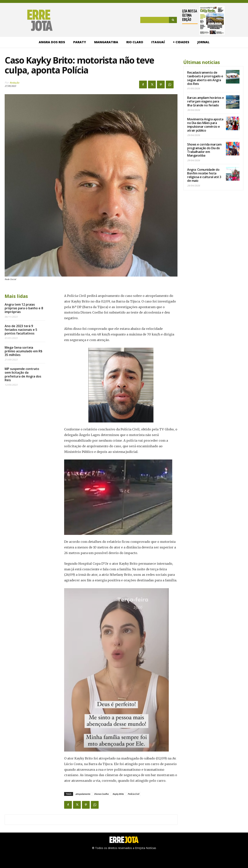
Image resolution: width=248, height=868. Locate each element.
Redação (14, 83)
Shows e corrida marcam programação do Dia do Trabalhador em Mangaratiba (204, 150)
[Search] (173, 20)
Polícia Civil (133, 794)
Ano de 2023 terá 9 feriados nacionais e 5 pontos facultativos (21, 330)
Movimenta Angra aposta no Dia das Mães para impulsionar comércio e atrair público (205, 125)
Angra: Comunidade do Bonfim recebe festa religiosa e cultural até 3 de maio (204, 175)
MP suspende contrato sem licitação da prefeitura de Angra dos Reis (23, 374)
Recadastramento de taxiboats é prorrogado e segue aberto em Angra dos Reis (205, 78)
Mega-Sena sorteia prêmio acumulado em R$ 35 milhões (24, 351)
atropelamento (83, 794)
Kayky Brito (118, 794)
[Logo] (29, 20)
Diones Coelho (101, 794)
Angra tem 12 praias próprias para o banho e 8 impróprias (24, 308)
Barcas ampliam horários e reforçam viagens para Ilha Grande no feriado (206, 101)
